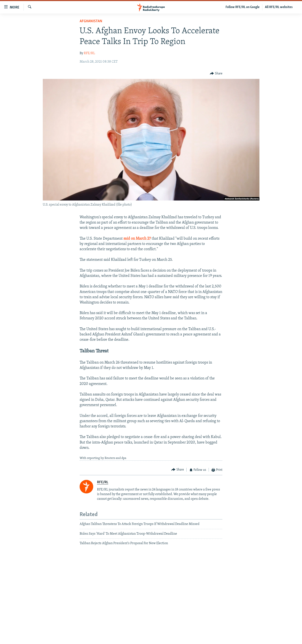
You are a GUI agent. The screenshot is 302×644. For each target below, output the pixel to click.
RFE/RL (89, 53)
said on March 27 (137, 239)
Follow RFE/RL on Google (243, 7)
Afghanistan (91, 21)
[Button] (216, 73)
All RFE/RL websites (279, 7)
